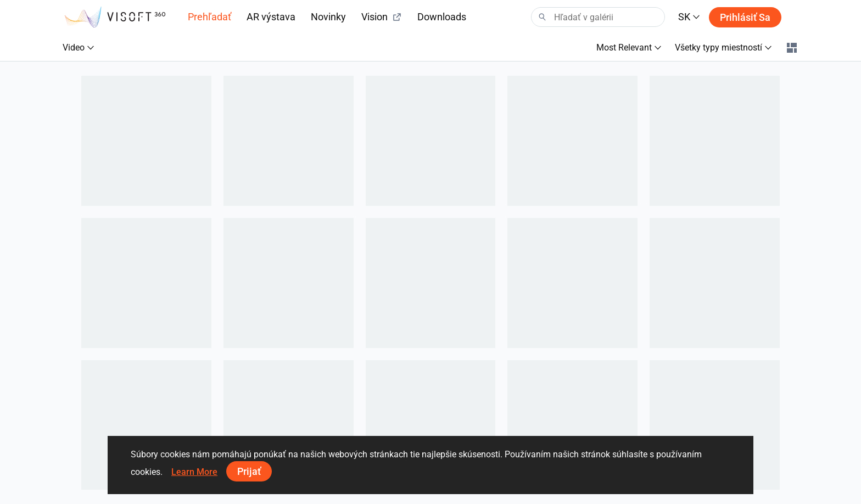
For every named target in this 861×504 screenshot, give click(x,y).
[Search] (598, 17)
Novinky (328, 17)
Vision (382, 17)
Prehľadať (209, 17)
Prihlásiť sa (745, 17)
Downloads (442, 17)
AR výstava (271, 17)
